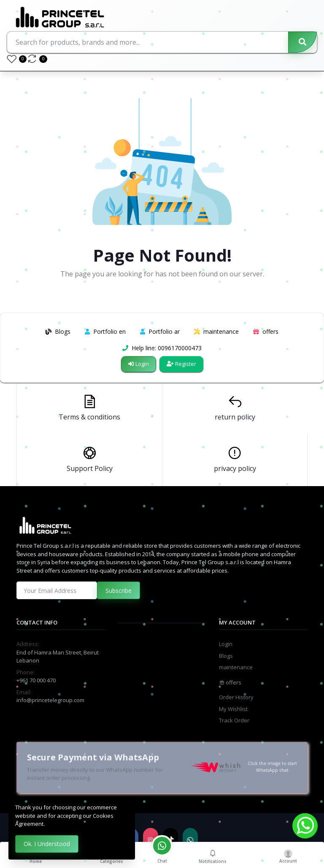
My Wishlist (233, 709)
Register (181, 364)
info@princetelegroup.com (50, 700)
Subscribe (119, 591)
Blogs (226, 656)
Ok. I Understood (47, 844)
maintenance (236, 667)
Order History (236, 697)
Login (139, 364)
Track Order (234, 720)
